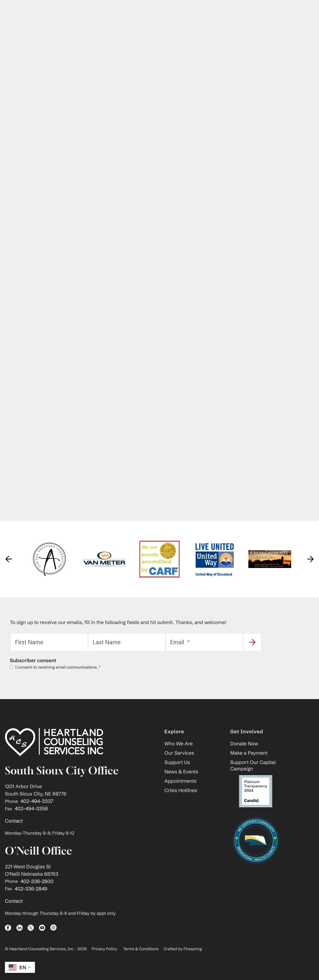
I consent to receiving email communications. (55, 676)
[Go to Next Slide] (310, 568)
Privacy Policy (104, 958)
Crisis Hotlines (181, 800)
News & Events (181, 781)
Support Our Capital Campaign (253, 775)
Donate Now (244, 753)
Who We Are (179, 753)
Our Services (179, 762)
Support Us (177, 772)
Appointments (180, 790)
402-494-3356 (31, 818)
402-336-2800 (37, 891)
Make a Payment (249, 762)
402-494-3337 (37, 810)
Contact (14, 830)
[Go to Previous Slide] (9, 568)
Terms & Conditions (141, 958)
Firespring (193, 958)
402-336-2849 (31, 898)
